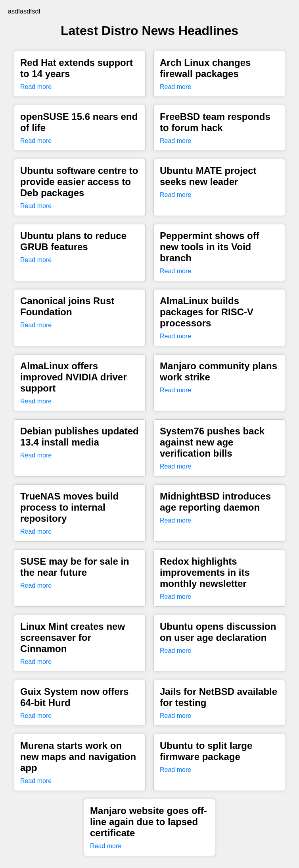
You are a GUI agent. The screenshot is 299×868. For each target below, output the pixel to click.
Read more (36, 87)
